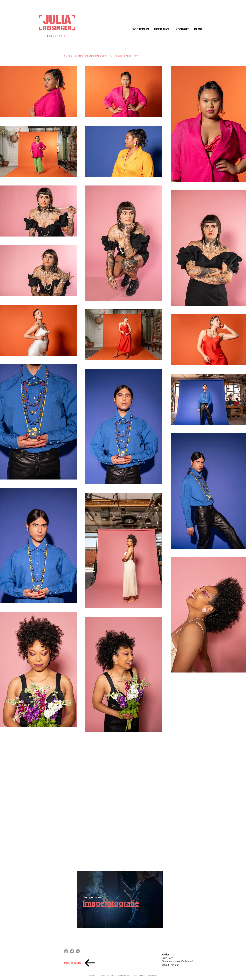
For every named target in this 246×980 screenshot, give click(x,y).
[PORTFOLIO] (83, 963)
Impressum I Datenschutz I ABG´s (102, 977)
